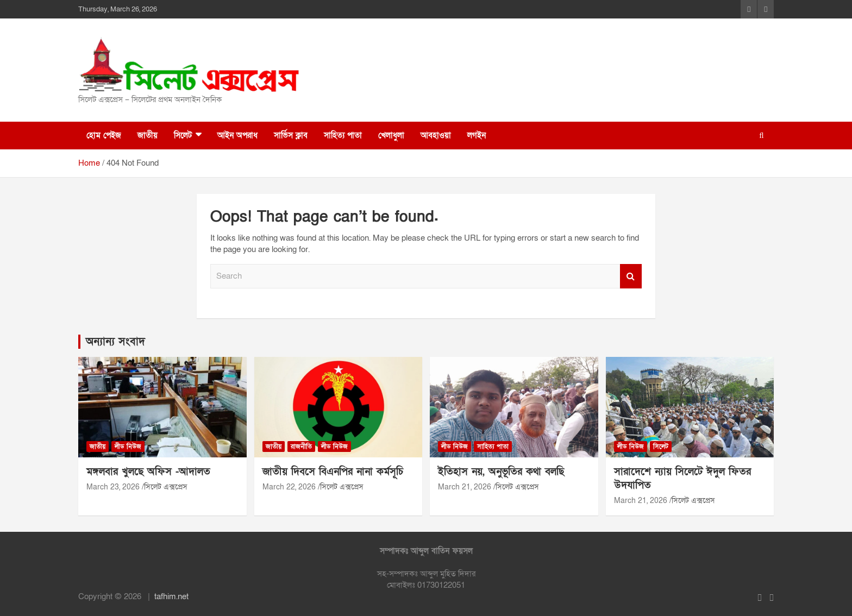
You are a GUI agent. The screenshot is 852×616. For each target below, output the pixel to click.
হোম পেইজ (104, 135)
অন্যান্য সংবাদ (115, 342)
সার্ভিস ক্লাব (291, 135)
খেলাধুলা (391, 135)
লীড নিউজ (128, 447)
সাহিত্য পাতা (343, 135)
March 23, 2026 (113, 487)
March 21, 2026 (465, 487)
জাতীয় (148, 135)
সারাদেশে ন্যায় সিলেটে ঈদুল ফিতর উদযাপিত (682, 479)
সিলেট (183, 135)
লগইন (477, 135)
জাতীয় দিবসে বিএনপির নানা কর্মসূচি (333, 472)
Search (631, 276)
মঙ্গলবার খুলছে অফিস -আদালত (148, 472)
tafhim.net (171, 596)
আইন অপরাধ (237, 135)
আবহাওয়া (436, 135)
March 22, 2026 (289, 487)
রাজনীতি (301, 447)
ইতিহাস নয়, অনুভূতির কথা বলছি (501, 472)
